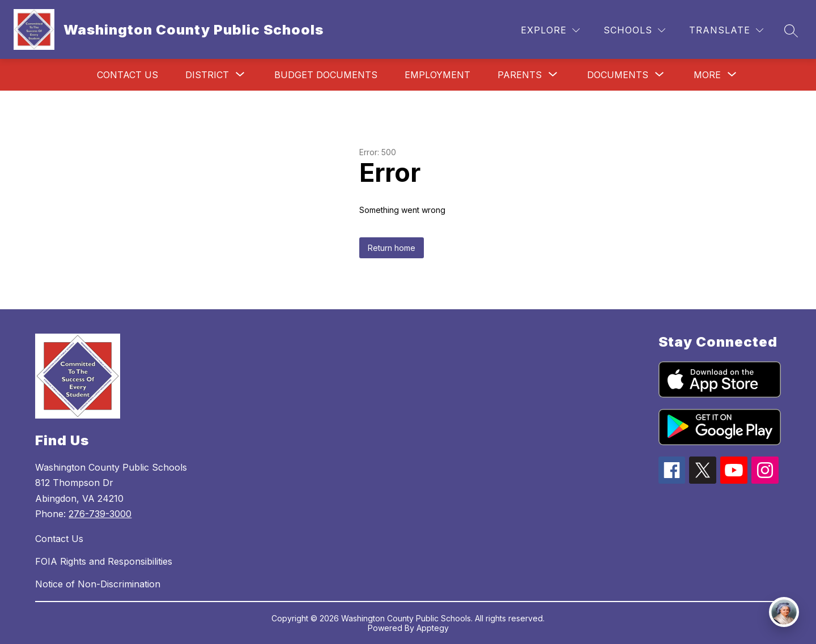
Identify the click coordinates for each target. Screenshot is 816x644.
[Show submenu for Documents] (618, 75)
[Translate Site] (726, 30)
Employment (437, 75)
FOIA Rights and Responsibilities (104, 561)
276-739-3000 (100, 514)
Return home (392, 248)
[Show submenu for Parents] (520, 75)
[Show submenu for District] (207, 75)
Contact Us (127, 75)
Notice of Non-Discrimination (98, 584)
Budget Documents (326, 75)
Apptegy (433, 628)
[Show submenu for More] (707, 75)
